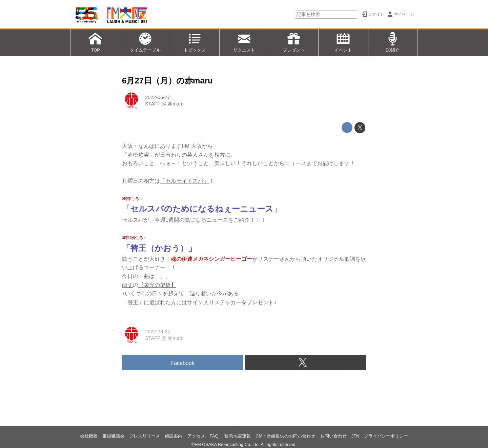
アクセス (196, 436)
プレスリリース (145, 436)
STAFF (153, 104)
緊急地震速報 (238, 436)
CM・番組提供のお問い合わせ (285, 436)
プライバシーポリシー (386, 436)
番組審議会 (113, 436)
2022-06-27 (158, 97)
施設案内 (174, 436)
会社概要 (89, 436)
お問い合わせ (333, 436)
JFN (355, 436)
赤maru (176, 104)
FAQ (215, 436)
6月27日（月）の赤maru (167, 81)
